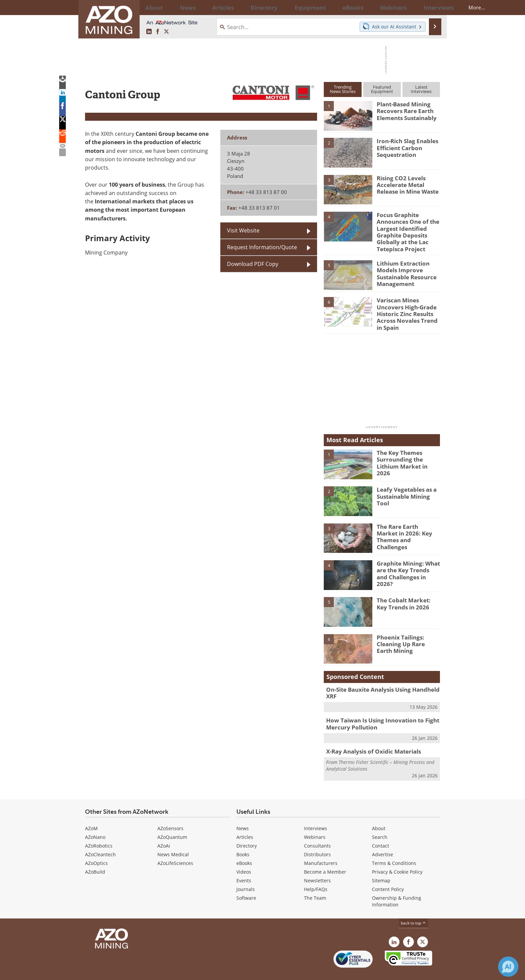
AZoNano (95, 821)
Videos (244, 856)
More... (431, 7)
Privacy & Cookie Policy (397, 856)
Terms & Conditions (394, 847)
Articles (245, 821)
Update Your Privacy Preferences (136, 971)
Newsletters (317, 865)
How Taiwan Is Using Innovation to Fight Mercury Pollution (377, 710)
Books (243, 839)
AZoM (91, 813)
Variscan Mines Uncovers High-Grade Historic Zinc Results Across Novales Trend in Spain (408, 304)
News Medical (173, 839)
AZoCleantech (100, 839)
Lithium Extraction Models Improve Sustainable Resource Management (404, 268)
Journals (246, 873)
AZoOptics (96, 847)
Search (380, 821)
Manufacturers (321, 847)
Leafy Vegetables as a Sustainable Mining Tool (407, 483)
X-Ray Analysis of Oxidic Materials (369, 736)
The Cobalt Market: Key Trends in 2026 (406, 594)
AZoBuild (95, 856)
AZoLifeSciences (175, 847)
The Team (315, 882)
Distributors (317, 839)
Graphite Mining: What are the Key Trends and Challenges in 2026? (406, 560)
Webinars (315, 821)
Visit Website (243, 230)
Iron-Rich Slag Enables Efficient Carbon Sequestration (404, 147)
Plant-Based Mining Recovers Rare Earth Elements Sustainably (404, 110)
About (379, 813)
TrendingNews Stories (343, 89)
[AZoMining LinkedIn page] (149, 32)
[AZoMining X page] (166, 32)
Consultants (317, 830)
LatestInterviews (421, 89)
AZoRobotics (99, 830)
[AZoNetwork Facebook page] (158, 32)
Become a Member (325, 856)
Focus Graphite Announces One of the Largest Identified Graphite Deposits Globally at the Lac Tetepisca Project (405, 230)
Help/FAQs (316, 873)
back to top (414, 907)
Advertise (383, 839)
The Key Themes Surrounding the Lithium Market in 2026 (408, 449)
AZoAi (164, 830)
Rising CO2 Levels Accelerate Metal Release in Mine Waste (405, 184)
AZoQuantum (172, 821)
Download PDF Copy (253, 264)
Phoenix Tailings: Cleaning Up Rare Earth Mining (406, 633)
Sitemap (381, 865)
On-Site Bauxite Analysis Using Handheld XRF (383, 680)
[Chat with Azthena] (508, 967)
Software (246, 882)
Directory (244, 7)
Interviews (316, 813)
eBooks (244, 847)
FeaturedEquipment (382, 89)
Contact (381, 830)
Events (244, 865)
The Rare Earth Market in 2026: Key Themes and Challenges (408, 523)
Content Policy (388, 873)
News (243, 813)
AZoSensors (170, 813)
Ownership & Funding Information (397, 886)
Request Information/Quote (262, 247)
